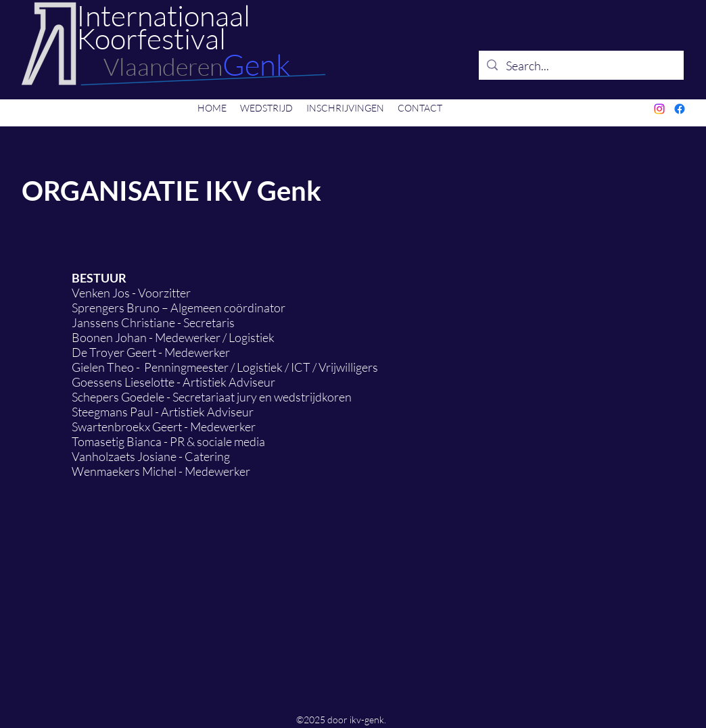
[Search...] (581, 65)
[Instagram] (659, 109)
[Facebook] (680, 109)
